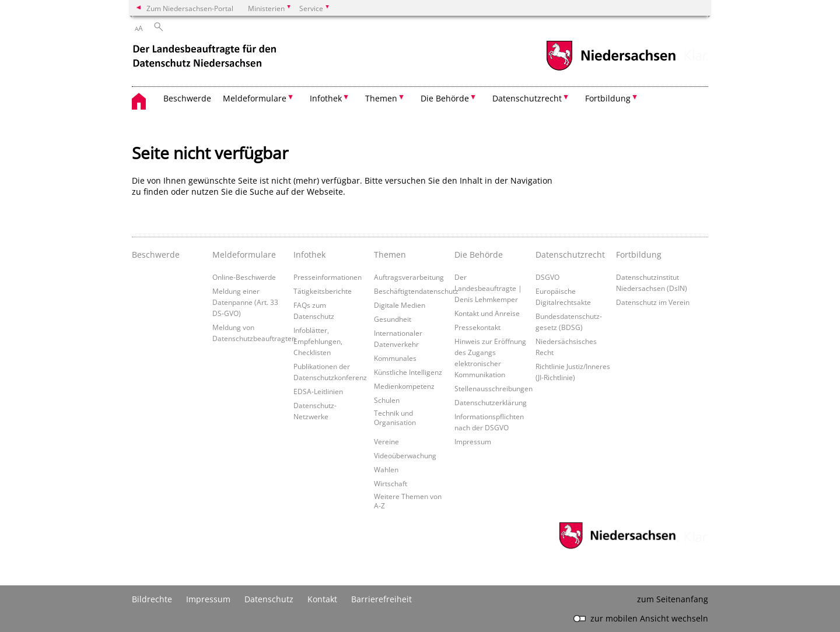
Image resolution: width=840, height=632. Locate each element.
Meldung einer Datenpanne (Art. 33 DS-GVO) (245, 302)
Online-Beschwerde (244, 277)
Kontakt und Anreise (487, 313)
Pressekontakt (477, 327)
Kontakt (322, 599)
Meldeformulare (244, 254)
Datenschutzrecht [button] (527, 98)
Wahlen (386, 469)
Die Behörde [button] (445, 98)
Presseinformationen (328, 277)
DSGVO (547, 277)
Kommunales (395, 358)
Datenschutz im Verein (653, 302)
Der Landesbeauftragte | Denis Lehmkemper (488, 288)
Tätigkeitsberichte (323, 291)
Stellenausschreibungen (494, 388)
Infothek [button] (326, 98)
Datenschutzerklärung (491, 402)
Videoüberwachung (405, 455)
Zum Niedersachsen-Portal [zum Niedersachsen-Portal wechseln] (190, 8)
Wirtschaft (391, 483)
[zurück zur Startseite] (206, 57)
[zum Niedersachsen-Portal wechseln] (611, 69)
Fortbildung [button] (608, 98)
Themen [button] (381, 98)
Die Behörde (479, 254)
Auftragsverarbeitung (409, 277)
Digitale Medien (400, 305)
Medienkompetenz (404, 386)
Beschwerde (187, 98)
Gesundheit (393, 319)
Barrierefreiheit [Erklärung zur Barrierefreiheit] (381, 599)
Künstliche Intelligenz (408, 372)
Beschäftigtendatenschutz (416, 291)
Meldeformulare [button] (255, 98)
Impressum (473, 441)
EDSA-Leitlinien (318, 391)
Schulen (387, 400)
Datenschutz (269, 599)
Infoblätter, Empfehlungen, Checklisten (318, 341)
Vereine (386, 441)
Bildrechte (152, 599)
